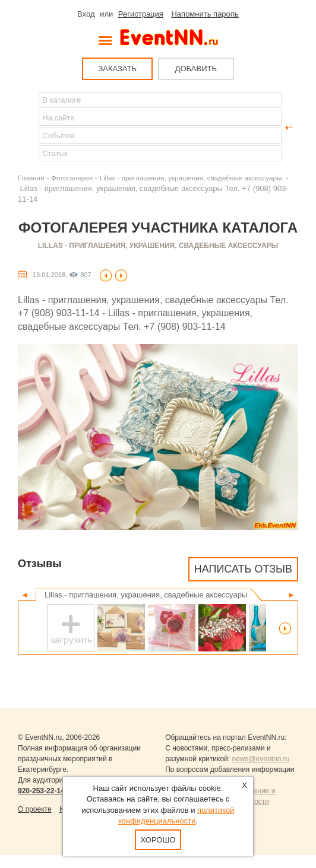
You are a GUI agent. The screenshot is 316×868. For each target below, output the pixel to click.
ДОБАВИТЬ (196, 69)
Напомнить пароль (205, 14)
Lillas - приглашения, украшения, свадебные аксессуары (192, 178)
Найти (27, 128)
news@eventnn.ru (260, 759)
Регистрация (141, 14)
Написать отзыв (243, 569)
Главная (31, 178)
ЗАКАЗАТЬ (117, 69)
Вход (86, 14)
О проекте (35, 809)
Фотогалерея (72, 178)
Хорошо (158, 840)
